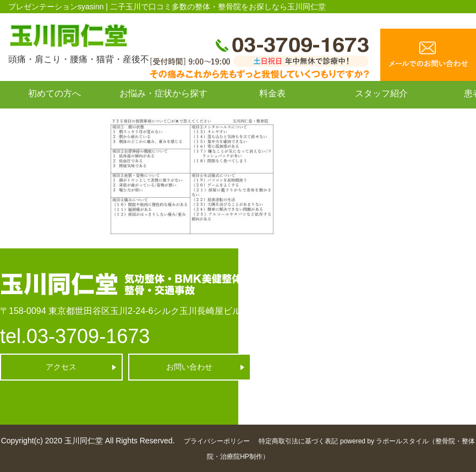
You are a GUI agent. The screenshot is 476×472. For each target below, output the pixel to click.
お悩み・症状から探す (163, 93)
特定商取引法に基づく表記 (298, 441)
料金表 (272, 93)
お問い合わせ (54, 118)
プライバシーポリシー (217, 441)
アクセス (61, 367)
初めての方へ (54, 93)
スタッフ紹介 (381, 93)
